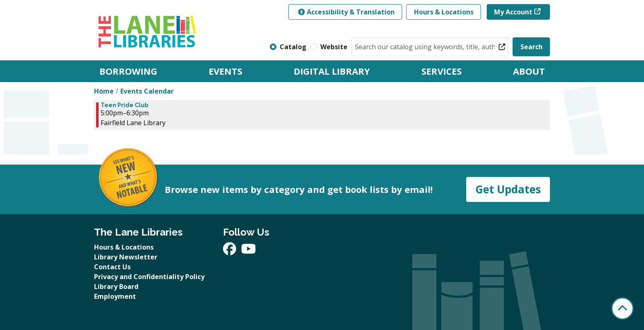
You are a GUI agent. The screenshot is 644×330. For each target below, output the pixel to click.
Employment (115, 296)
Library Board (116, 286)
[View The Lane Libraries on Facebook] (230, 251)
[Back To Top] (622, 308)
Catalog (293, 47)
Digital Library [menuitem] (332, 71)
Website (334, 47)
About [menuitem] (529, 71)
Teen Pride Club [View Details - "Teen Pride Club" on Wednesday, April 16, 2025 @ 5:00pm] (124, 105)
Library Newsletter (126, 257)
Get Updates (508, 189)
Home (104, 91)
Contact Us (112, 267)
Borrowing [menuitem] (128, 71)
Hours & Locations (444, 12)
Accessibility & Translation (346, 12)
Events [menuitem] (225, 71)
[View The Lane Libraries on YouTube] (248, 251)
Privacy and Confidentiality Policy (149, 277)
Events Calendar (147, 91)
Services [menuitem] (442, 71)
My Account (513, 12)
